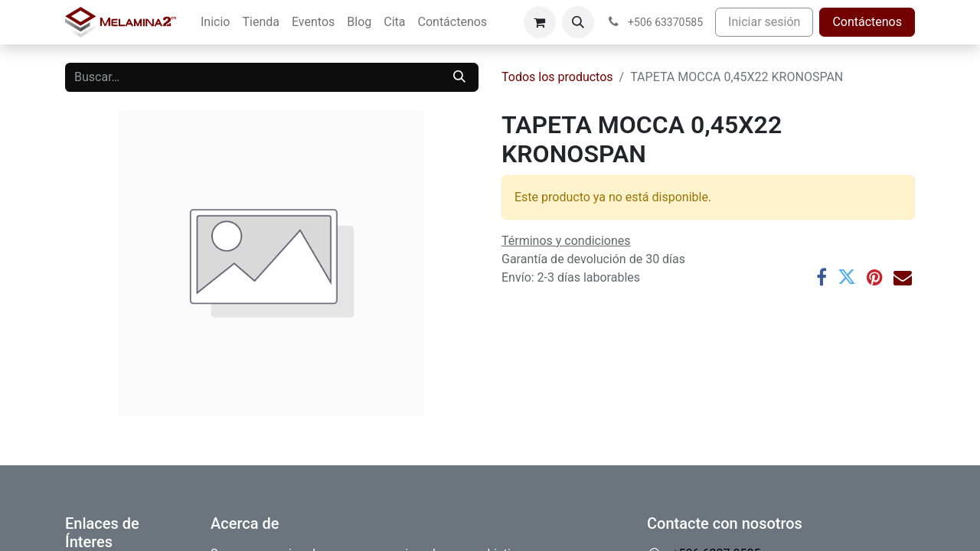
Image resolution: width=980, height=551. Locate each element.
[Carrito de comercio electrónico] (540, 22)
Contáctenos (867, 22)
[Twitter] (847, 277)
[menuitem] (215, 22)
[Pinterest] (875, 277)
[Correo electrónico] (903, 277)
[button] (578, 22)
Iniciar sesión (764, 22)
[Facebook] (822, 277)
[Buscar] (459, 77)
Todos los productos (557, 77)
